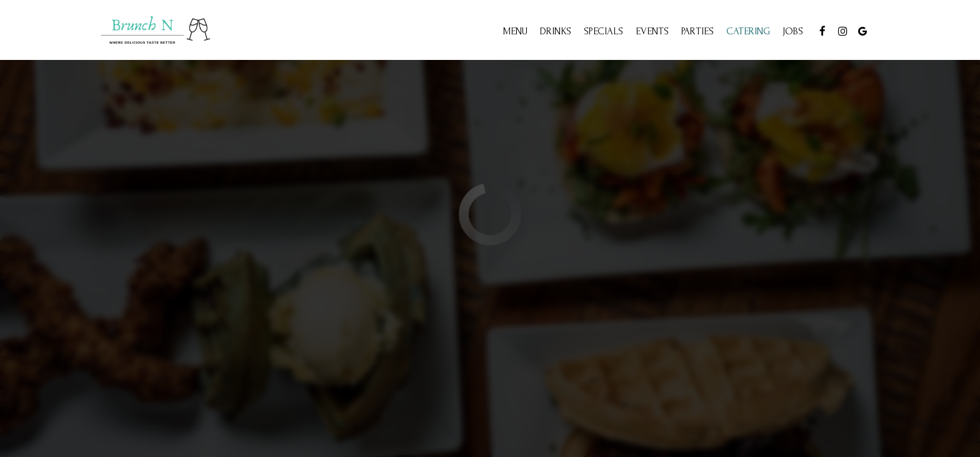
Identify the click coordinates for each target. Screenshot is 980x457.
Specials (603, 31)
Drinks (556, 31)
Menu (515, 31)
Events (652, 31)
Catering (748, 31)
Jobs (793, 31)
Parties (697, 31)
